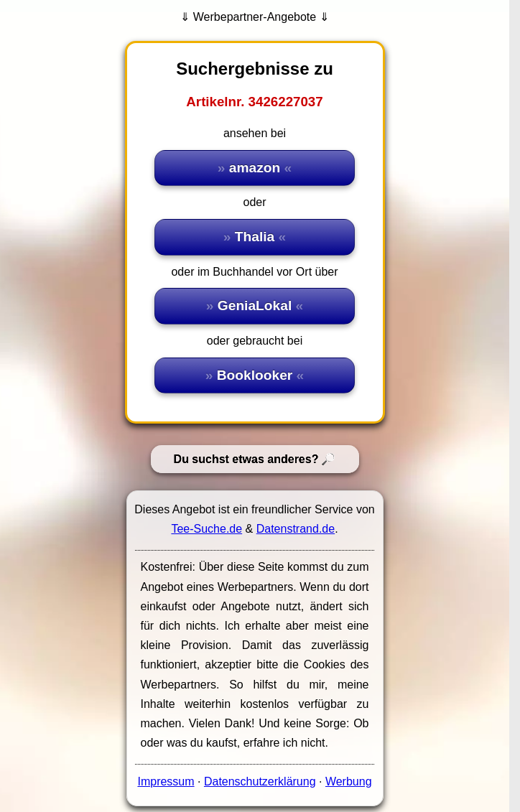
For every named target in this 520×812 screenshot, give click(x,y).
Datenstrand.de (296, 529)
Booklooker (255, 375)
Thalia (255, 237)
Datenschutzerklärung (260, 781)
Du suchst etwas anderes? (246, 459)
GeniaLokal (255, 305)
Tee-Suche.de (206, 529)
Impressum (166, 781)
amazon (255, 168)
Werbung (349, 781)
